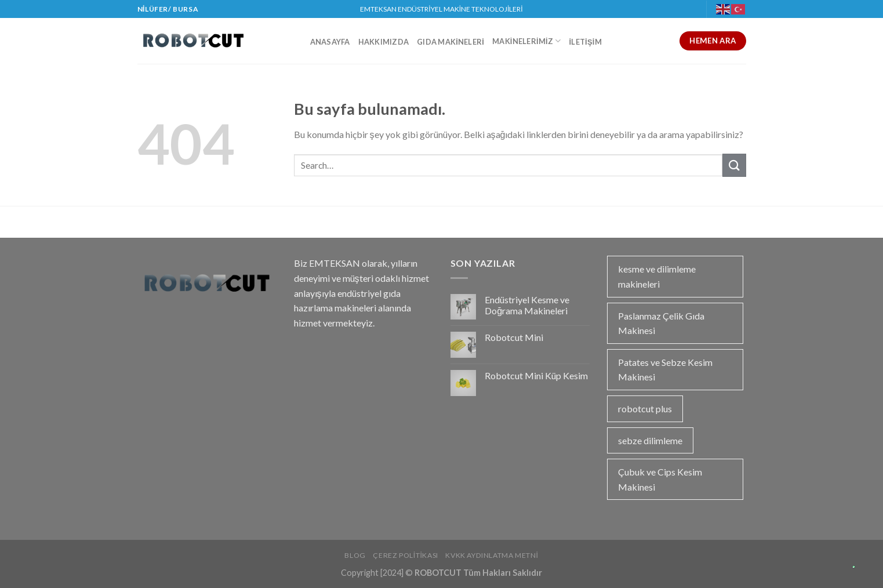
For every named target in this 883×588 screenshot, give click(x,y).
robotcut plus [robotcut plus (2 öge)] (645, 409)
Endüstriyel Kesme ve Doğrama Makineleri (527, 305)
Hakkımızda (384, 42)
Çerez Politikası (406, 555)
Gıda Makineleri (450, 42)
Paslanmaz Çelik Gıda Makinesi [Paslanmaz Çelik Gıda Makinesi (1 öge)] (661, 323)
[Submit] (734, 165)
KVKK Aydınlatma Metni (492, 555)
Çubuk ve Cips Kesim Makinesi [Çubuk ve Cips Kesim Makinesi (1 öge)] (660, 479)
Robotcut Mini (514, 337)
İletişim (586, 42)
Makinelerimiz (526, 41)
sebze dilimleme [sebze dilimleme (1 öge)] (650, 440)
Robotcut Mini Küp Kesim (536, 375)
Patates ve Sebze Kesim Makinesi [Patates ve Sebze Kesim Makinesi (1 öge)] (665, 370)
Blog (355, 555)
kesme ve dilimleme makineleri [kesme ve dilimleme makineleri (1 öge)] (657, 276)
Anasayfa (330, 42)
